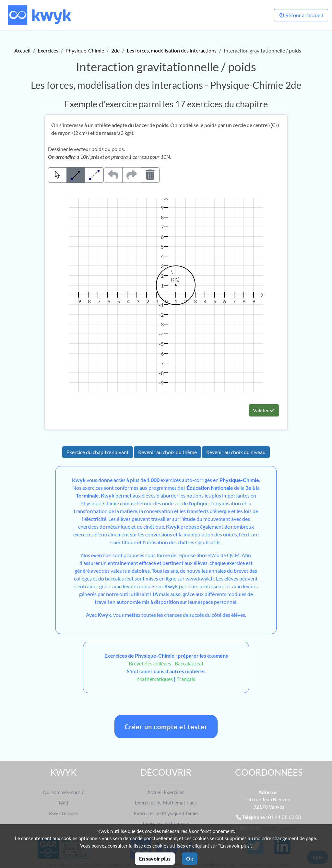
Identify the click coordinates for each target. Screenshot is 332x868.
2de (115, 50)
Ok (190, 858)
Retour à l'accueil (301, 15)
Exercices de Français (166, 824)
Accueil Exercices (166, 792)
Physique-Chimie (85, 50)
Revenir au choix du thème (167, 452)
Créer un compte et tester (166, 727)
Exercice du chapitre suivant (98, 452)
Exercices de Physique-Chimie (166, 813)
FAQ (63, 803)
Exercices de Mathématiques (166, 803)
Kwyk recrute (63, 813)
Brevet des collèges (150, 663)
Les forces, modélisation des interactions (172, 50)
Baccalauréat (189, 663)
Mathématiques (155, 679)
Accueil (22, 50)
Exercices (48, 50)
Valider (264, 410)
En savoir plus (155, 858)
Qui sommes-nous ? (63, 792)
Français (186, 679)
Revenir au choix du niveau (236, 452)
